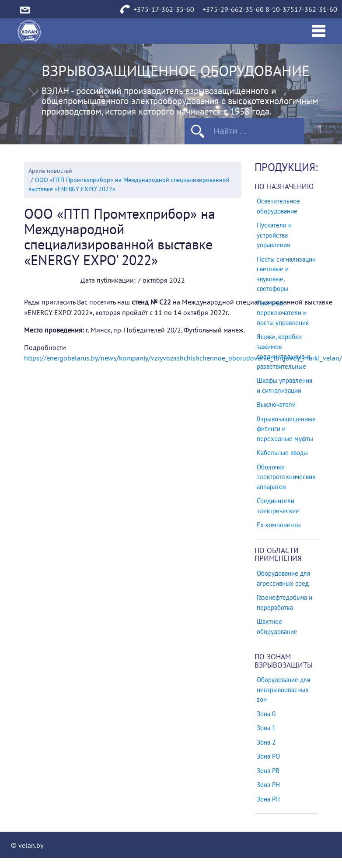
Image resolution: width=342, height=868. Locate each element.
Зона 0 (266, 714)
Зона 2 (266, 742)
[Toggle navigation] (319, 31)
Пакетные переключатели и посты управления (283, 313)
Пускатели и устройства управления (274, 235)
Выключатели (276, 405)
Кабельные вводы (282, 453)
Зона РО (268, 756)
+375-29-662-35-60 (233, 10)
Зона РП (268, 799)
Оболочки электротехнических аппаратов (286, 477)
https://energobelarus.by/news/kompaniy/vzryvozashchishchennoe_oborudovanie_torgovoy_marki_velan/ (183, 358)
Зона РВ (268, 771)
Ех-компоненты (279, 525)
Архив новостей (50, 171)
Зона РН (268, 785)
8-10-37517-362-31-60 (301, 10)
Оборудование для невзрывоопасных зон (283, 690)
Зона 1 (266, 728)
